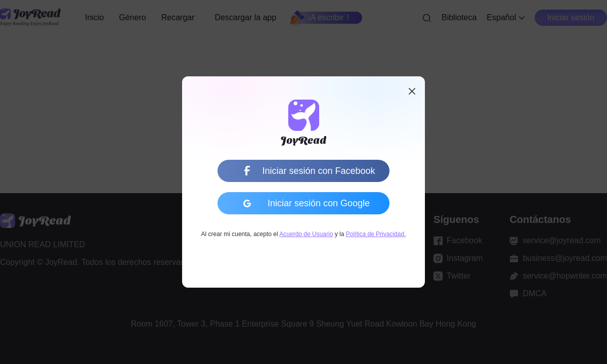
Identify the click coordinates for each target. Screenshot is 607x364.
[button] (412, 92)
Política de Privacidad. (376, 234)
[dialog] (303, 182)
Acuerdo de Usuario (306, 234)
